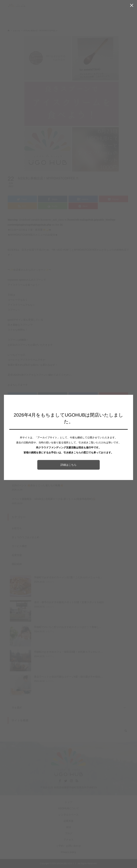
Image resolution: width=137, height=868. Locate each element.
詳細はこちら (68, 465)
